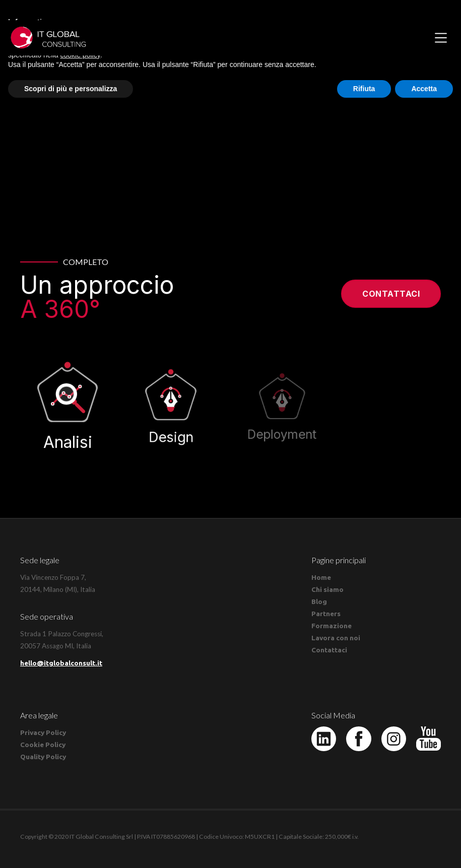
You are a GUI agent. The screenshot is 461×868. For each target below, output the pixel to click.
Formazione (332, 626)
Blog (319, 602)
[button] (441, 38)
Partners (326, 614)
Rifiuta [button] (364, 89)
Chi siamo (327, 589)
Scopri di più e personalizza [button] (71, 89)
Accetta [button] (424, 89)
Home (321, 577)
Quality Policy (43, 757)
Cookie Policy (43, 745)
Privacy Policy (43, 732)
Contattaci (391, 294)
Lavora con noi (336, 638)
